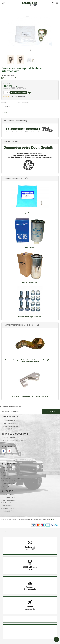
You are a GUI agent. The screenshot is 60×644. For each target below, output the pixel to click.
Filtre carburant (30, 247)
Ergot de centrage (30, 213)
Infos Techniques (8, 505)
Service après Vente (8, 511)
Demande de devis (8, 508)
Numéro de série (8, 495)
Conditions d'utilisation (9, 481)
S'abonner (51, 411)
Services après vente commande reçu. (14, 478)
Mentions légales (8, 467)
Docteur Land (7, 503)
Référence (5, 75)
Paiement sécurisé (8, 473)
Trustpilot (4, 112)
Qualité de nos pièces (9, 484)
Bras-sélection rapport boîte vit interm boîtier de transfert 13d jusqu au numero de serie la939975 (30, 361)
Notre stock (6, 486)
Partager (7, 106)
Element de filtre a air (30, 282)
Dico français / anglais (9, 500)
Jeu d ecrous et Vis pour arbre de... (30, 317)
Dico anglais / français (9, 497)
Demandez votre (9, 78)
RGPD (5, 475)
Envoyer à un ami (24, 102)
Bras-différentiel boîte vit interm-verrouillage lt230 (30, 396)
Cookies (52, 519)
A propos (6, 470)
